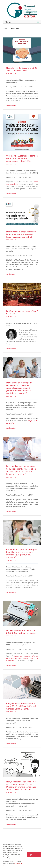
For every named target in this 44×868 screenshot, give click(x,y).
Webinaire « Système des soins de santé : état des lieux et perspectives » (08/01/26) (22, 158)
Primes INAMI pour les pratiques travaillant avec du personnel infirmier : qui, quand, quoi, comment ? (22, 553)
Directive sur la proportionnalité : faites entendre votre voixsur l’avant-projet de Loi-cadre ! (22, 234)
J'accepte (34, 855)
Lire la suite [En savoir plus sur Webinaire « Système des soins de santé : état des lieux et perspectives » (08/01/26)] (10, 194)
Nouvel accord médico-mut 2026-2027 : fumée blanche (22, 69)
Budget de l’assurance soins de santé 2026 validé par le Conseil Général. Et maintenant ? (22, 658)
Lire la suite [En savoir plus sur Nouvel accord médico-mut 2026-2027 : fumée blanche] (10, 105)
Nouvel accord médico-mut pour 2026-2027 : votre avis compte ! (21, 632)
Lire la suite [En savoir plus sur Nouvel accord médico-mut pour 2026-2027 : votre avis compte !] (10, 666)
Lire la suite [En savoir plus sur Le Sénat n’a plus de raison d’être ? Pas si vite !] (10, 349)
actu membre (11, 73)
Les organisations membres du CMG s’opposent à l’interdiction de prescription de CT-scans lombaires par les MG (21, 470)
